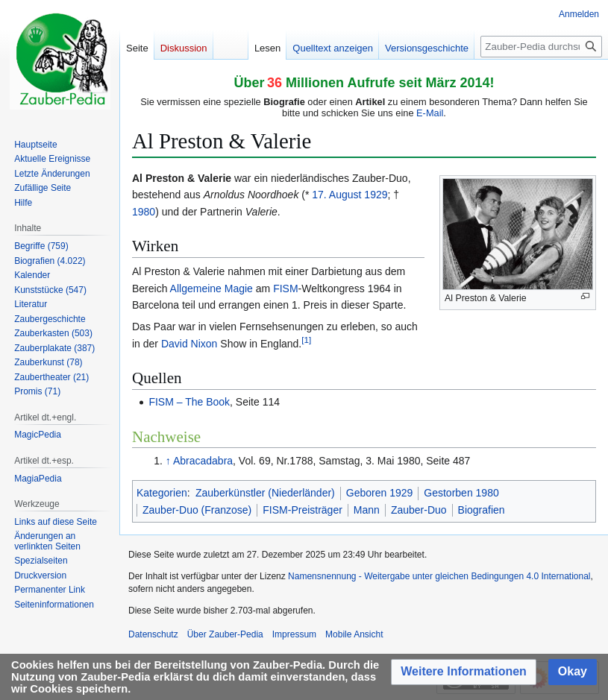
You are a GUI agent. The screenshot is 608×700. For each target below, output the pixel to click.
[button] (464, 672)
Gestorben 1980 (461, 493)
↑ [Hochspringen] (168, 461)
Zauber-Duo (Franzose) (197, 510)
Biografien (482, 510)
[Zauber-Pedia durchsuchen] (541, 47)
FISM (285, 288)
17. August (336, 195)
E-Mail (430, 113)
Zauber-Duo (419, 510)
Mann (367, 510)
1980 (144, 212)
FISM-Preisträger (303, 510)
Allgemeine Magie (211, 288)
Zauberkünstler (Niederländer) (265, 493)
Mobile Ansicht (354, 634)
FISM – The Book (189, 402)
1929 (376, 195)
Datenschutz (153, 634)
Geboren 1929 (380, 493)
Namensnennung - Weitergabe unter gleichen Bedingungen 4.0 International (439, 576)
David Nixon (189, 344)
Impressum (294, 634)
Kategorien (162, 493)
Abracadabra (203, 461)
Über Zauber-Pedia (225, 634)
